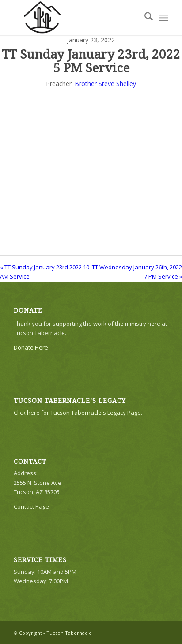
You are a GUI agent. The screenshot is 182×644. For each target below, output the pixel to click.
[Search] (144, 18)
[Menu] (164, 18)
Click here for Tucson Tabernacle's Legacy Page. (78, 413)
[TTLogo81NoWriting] (76, 18)
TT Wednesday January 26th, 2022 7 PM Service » (137, 272)
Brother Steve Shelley (105, 84)
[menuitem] (144, 18)
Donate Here (31, 347)
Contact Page (31, 506)
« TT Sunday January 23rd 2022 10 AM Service (45, 272)
